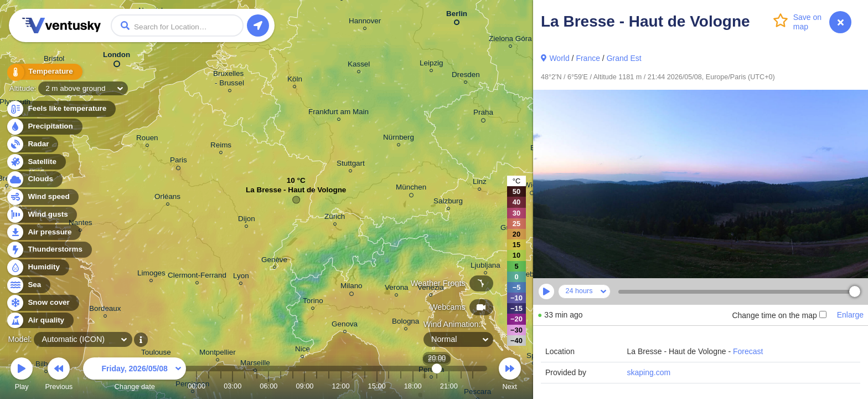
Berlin (457, 16)
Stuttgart (351, 165)
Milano (352, 288)
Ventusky (60, 25)
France (588, 58)
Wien (532, 187)
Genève (274, 261)
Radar (32, 144)
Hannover (365, 22)
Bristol (54, 60)
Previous (59, 375)
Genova (345, 326)
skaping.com (649, 372)
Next (510, 375)
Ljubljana (485, 267)
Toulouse (156, 354)
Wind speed (42, 197)
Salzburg (448, 203)
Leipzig (432, 65)
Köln (295, 81)
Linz (480, 183)
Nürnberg (399, 139)
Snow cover (42, 303)
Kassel (359, 66)
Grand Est (624, 58)
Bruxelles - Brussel (229, 80)
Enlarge (850, 315)
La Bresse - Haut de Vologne (296, 193)
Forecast (748, 351)
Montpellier (218, 354)
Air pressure (43, 232)
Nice (303, 351)
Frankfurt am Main (339, 113)
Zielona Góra (510, 40)
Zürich (335, 218)
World (559, 58)
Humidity (37, 267)
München (411, 189)
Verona (397, 289)
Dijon (247, 220)
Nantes (81, 224)
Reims (221, 147)
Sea (28, 285)
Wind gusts (42, 215)
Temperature (44, 72)
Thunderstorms (49, 250)
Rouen (147, 139)
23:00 (473, 386)
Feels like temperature (61, 109)
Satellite (36, 162)
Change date (135, 375)
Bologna (405, 323)
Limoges (151, 275)
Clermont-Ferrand (197, 277)
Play (22, 375)
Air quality (40, 321)
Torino (313, 302)
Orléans (167, 198)
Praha (483, 114)
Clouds (34, 179)
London (117, 57)
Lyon (241, 277)
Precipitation (44, 127)
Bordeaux (105, 310)
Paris (179, 162)
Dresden (466, 76)
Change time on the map (779, 315)
